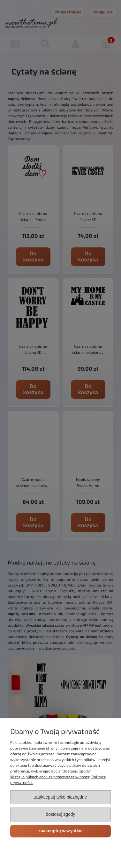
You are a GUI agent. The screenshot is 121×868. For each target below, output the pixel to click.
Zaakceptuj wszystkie (60, 831)
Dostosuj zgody (60, 814)
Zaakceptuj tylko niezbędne (61, 797)
